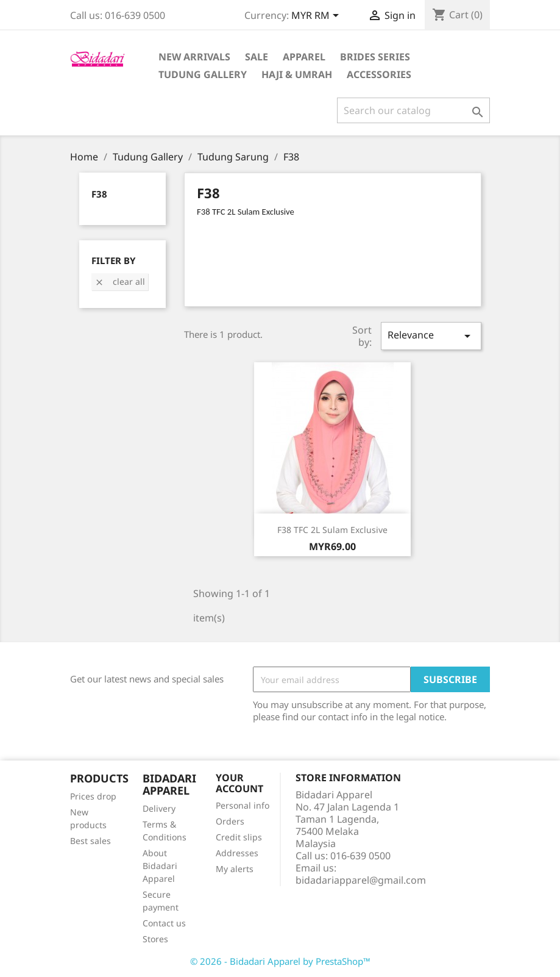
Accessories (379, 74)
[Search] (413, 110)
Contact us (164, 923)
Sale (257, 57)
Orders (230, 821)
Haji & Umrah (297, 74)
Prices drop (93, 796)
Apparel (304, 57)
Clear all (120, 281)
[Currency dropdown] (317, 16)
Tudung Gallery (203, 74)
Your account (239, 783)
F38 (99, 194)
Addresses (237, 853)
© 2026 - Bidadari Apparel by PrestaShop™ (280, 961)
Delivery (159, 808)
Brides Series (375, 57)
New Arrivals (194, 57)
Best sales (90, 841)
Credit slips (239, 837)
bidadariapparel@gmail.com (361, 880)
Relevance (431, 336)
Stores (155, 939)
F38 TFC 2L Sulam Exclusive (332, 530)
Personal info (243, 805)
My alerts (235, 869)
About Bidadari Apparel (160, 866)
